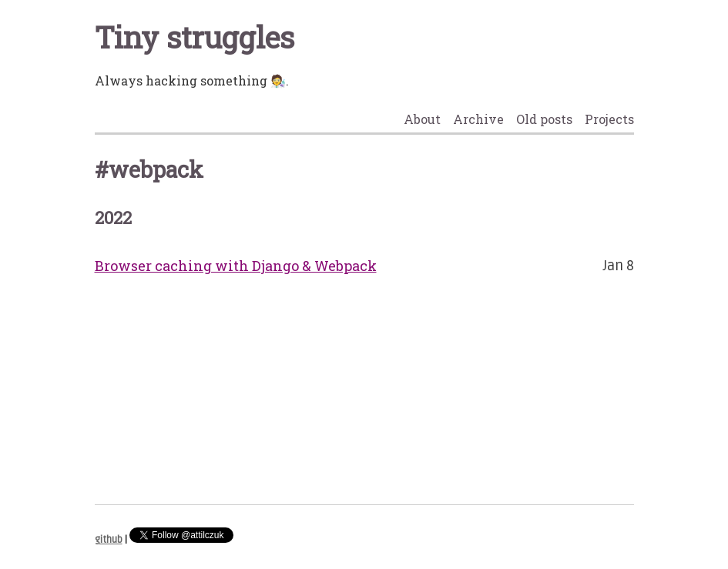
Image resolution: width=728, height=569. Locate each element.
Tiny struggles (195, 37)
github (109, 540)
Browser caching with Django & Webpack (236, 266)
